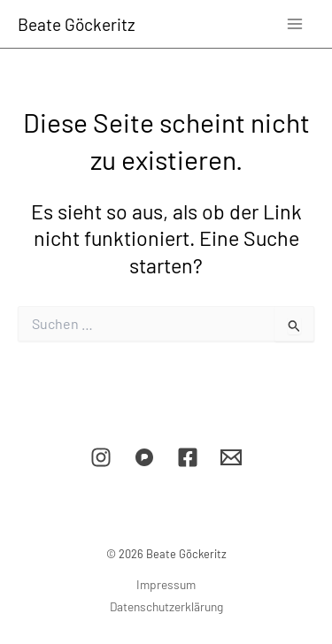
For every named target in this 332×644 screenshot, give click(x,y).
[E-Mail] (231, 457)
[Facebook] (188, 457)
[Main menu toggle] (295, 23)
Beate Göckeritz (77, 24)
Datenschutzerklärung (166, 606)
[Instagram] (101, 457)
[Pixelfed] (144, 457)
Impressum (166, 584)
